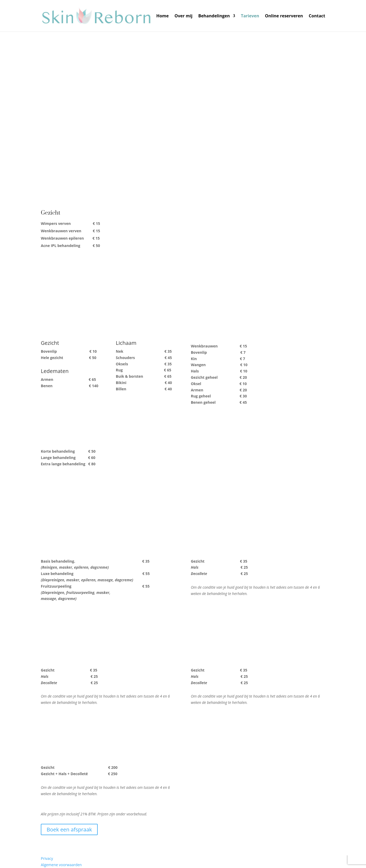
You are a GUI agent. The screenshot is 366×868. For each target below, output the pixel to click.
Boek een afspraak (69, 829)
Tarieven (250, 16)
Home (162, 16)
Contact (317, 16)
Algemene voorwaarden (61, 865)
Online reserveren (284, 16)
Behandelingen (214, 16)
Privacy (47, 858)
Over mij (184, 16)
